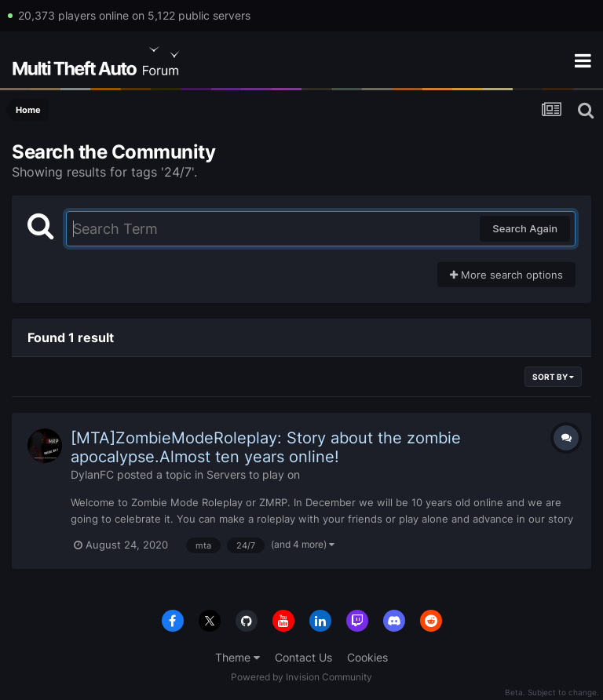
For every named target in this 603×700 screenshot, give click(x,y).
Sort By (553, 377)
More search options (506, 275)
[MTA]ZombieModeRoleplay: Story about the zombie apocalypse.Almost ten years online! (266, 447)
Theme (238, 657)
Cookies (367, 657)
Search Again (525, 228)
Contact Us (303, 657)
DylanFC (92, 474)
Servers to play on (253, 474)
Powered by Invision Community (301, 677)
